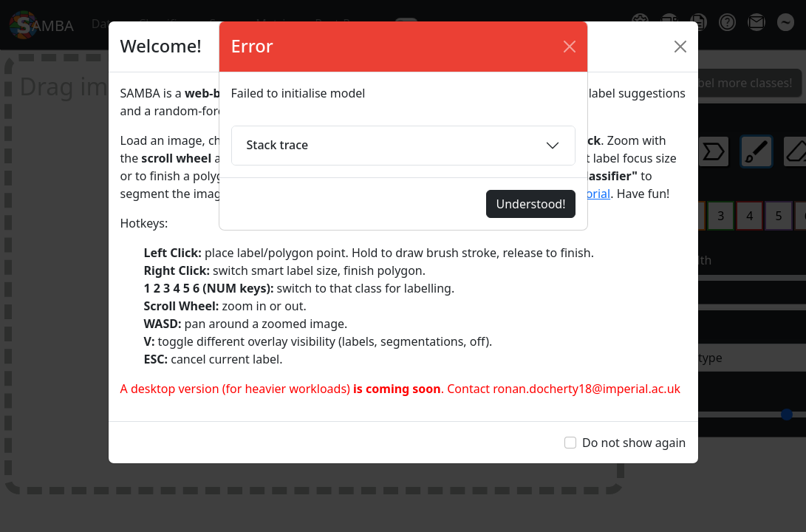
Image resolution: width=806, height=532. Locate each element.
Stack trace (278, 145)
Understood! (530, 204)
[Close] (570, 47)
